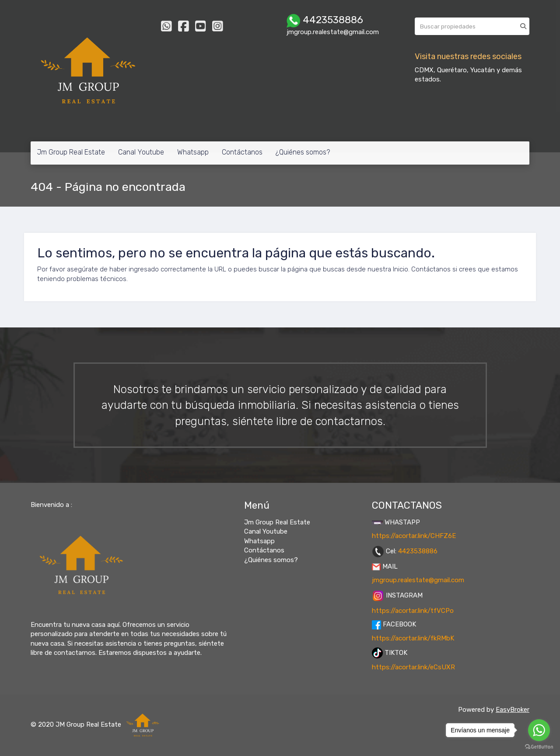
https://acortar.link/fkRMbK (413, 638)
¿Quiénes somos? (303, 152)
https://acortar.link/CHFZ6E (414, 536)
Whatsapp (193, 152)
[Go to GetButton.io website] (539, 747)
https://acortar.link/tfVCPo (413, 611)
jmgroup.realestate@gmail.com (418, 580)
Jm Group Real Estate (71, 152)
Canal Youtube (141, 152)
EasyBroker (513, 710)
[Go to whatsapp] (539, 730)
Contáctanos (242, 152)
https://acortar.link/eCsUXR (413, 667)
